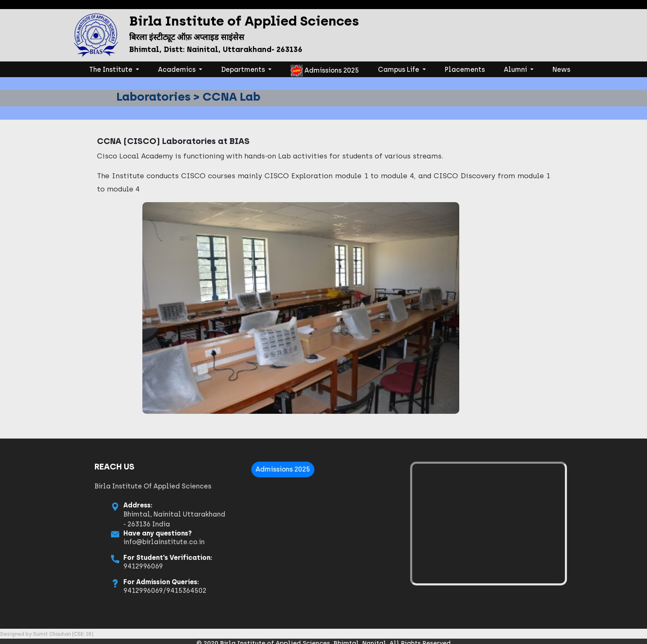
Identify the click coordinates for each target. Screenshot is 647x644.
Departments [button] (244, 70)
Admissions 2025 (325, 71)
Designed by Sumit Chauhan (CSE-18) (47, 634)
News (561, 70)
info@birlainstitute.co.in (114, 542)
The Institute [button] (116, 69)
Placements (465, 70)
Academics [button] (178, 70)
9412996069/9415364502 (115, 591)
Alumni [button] (516, 70)
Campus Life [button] (399, 70)
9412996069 (93, 566)
